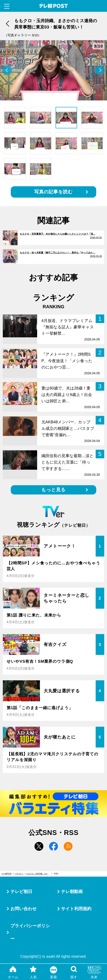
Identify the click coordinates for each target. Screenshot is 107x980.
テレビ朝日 (21, 892)
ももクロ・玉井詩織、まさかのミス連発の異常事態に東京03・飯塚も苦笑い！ (39, 874)
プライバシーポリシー (30, 932)
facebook (53, 846)
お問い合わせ (24, 909)
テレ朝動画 (72, 892)
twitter (39, 846)
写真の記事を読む (53, 192)
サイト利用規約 (76, 909)
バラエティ (19, 874)
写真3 (56, 874)
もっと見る (53, 490)
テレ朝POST (54, 6)
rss (68, 846)
